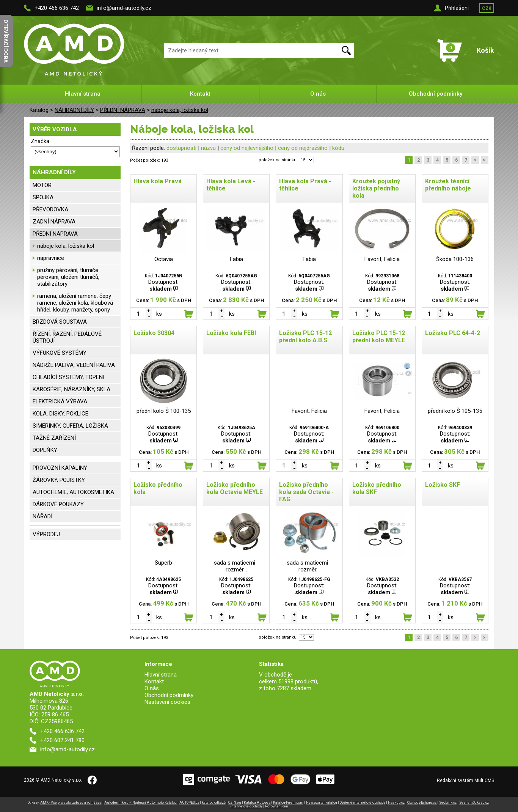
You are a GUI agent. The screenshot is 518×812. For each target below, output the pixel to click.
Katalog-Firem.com (288, 803)
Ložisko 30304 (154, 333)
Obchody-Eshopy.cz (422, 803)
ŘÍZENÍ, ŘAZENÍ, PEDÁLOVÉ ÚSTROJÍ (67, 337)
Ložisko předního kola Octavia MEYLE (235, 488)
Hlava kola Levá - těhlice (231, 185)
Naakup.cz (396, 803)
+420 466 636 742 (57, 8)
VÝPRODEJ (46, 534)
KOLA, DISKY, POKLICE (60, 414)
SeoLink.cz (448, 803)
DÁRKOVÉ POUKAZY (58, 504)
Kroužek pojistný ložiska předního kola (376, 188)
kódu (338, 148)
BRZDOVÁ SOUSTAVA (60, 322)
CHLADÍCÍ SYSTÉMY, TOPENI (68, 377)
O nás (318, 94)
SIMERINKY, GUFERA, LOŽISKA (70, 426)
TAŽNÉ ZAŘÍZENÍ (54, 438)
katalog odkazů (214, 803)
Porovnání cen (277, 806)
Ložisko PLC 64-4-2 (453, 333)
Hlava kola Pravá (158, 181)
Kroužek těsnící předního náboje (448, 185)
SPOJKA (43, 197)
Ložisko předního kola (158, 488)
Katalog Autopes (257, 803)
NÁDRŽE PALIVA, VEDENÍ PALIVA (74, 365)
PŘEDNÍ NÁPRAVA (123, 110)
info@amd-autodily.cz (124, 8)
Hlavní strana (83, 94)
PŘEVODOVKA (50, 209)
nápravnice (51, 258)
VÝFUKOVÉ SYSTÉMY (60, 353)
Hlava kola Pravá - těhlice (305, 185)
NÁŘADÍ (42, 516)
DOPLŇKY (45, 450)
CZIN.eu (235, 803)
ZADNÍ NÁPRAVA (54, 222)
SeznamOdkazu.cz (474, 803)
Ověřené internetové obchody (363, 803)
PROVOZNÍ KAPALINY (60, 468)
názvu (208, 148)
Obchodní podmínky (436, 94)
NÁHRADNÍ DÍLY (74, 110)
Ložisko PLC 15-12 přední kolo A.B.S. (305, 337)
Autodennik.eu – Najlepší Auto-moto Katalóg (141, 803)
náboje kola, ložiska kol (180, 110)
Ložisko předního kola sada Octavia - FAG (306, 492)
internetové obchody (246, 806)
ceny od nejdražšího (303, 148)
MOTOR (42, 185)
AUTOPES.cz (190, 803)
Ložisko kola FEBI (231, 333)
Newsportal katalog (322, 803)
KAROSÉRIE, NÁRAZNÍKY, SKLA (71, 389)
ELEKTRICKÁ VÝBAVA (60, 401)
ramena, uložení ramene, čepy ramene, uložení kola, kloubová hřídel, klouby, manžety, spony (75, 303)
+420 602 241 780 (62, 740)
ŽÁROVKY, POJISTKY (59, 480)
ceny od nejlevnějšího (247, 148)
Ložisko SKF (443, 485)
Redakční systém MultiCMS (465, 781)
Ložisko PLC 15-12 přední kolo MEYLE (379, 337)
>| (485, 160)
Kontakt (200, 94)
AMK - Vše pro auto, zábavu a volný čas (71, 803)
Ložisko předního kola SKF (377, 488)
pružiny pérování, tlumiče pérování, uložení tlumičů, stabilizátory (68, 277)
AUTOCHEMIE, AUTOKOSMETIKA (73, 492)
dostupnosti (181, 148)
